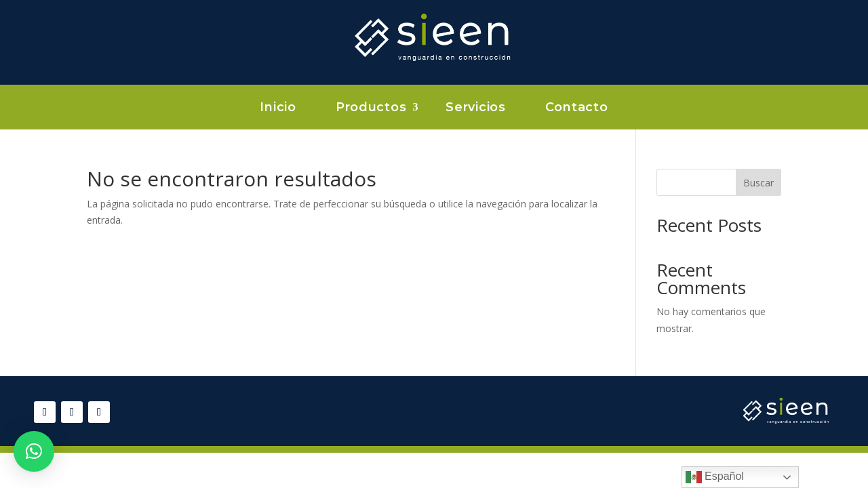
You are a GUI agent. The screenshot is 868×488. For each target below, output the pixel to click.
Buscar (758, 183)
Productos (371, 108)
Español (715, 477)
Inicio (278, 108)
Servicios (475, 108)
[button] (34, 451)
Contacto (577, 108)
